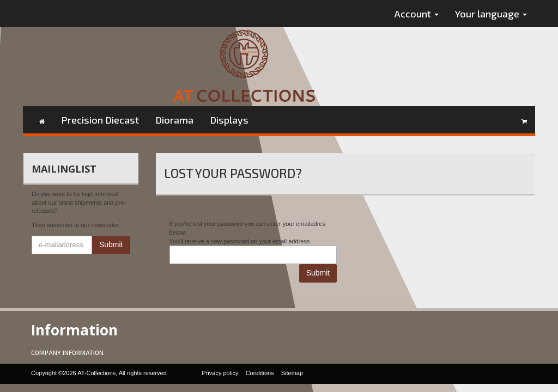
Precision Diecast (100, 120)
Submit (111, 244)
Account (417, 14)
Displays (229, 120)
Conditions (260, 373)
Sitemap (292, 373)
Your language (491, 14)
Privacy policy (220, 373)
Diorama (174, 120)
